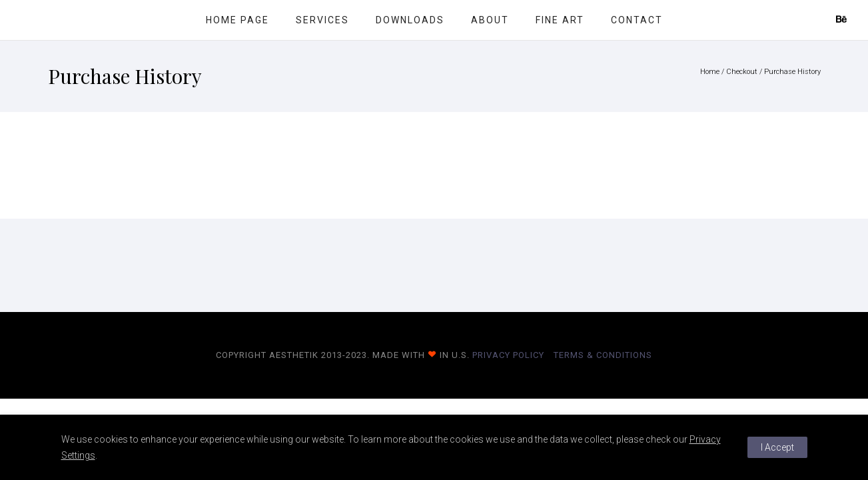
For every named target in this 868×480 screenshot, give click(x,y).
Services (322, 20)
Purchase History (792, 72)
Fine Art (560, 20)
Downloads (410, 20)
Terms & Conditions (603, 355)
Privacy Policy (508, 355)
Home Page (237, 20)
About (490, 20)
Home (710, 72)
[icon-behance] (842, 20)
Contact (637, 20)
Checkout (742, 72)
